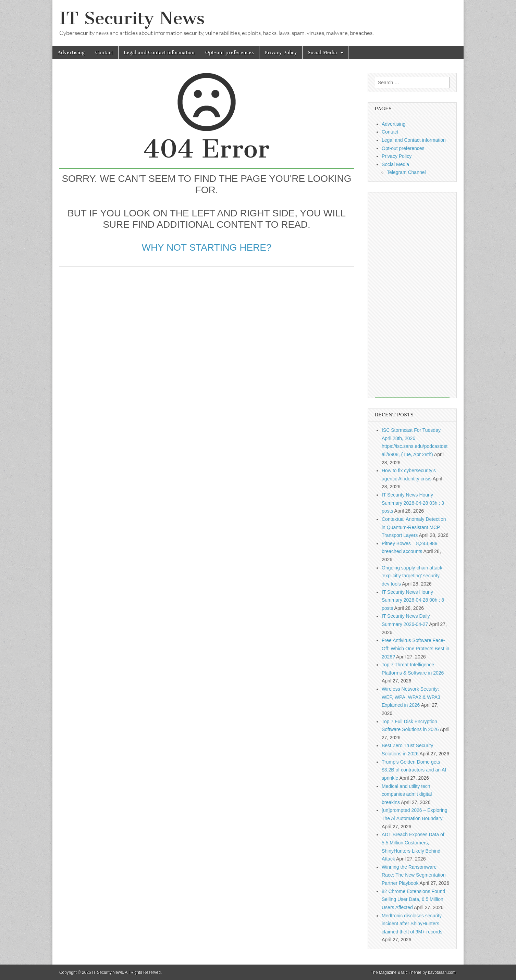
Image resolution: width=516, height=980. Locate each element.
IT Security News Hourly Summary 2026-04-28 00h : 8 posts (413, 600)
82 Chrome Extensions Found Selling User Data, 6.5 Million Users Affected (413, 899)
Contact (104, 53)
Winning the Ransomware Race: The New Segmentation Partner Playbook (414, 875)
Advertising (71, 53)
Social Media (322, 53)
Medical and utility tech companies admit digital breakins (407, 794)
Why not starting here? (206, 247)
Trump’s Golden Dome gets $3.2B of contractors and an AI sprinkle (414, 770)
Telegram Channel (406, 172)
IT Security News (132, 18)
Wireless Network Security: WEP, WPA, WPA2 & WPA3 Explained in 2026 (411, 697)
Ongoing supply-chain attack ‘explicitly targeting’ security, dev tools (412, 576)
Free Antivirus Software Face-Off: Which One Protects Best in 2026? (415, 648)
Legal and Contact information (159, 53)
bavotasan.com (442, 972)
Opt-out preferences (230, 53)
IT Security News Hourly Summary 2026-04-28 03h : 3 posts (413, 503)
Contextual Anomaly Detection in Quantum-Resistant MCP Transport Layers (414, 527)
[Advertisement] (207, 325)
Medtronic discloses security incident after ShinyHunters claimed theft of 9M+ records (412, 924)
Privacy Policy (281, 53)
